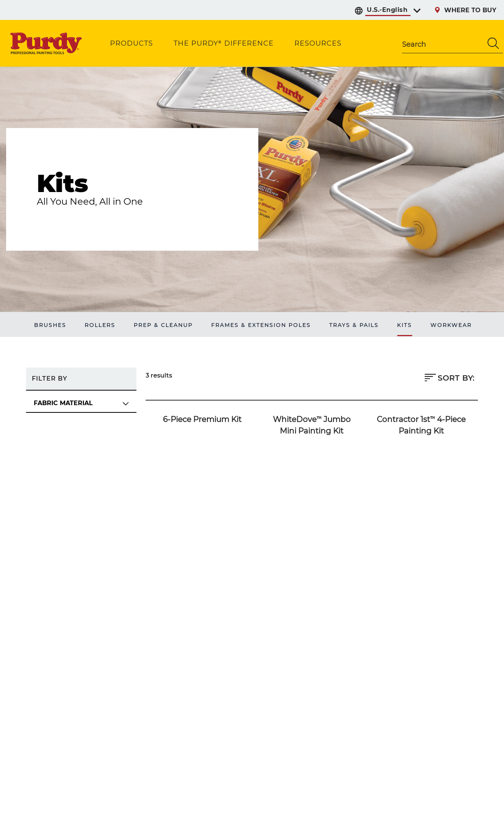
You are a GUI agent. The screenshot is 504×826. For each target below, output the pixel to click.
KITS (405, 325)
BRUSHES (50, 325)
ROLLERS (100, 325)
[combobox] (443, 43)
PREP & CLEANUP (163, 325)
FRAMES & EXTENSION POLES (261, 325)
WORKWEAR (451, 325)
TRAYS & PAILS (354, 325)
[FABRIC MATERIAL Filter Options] (81, 404)
